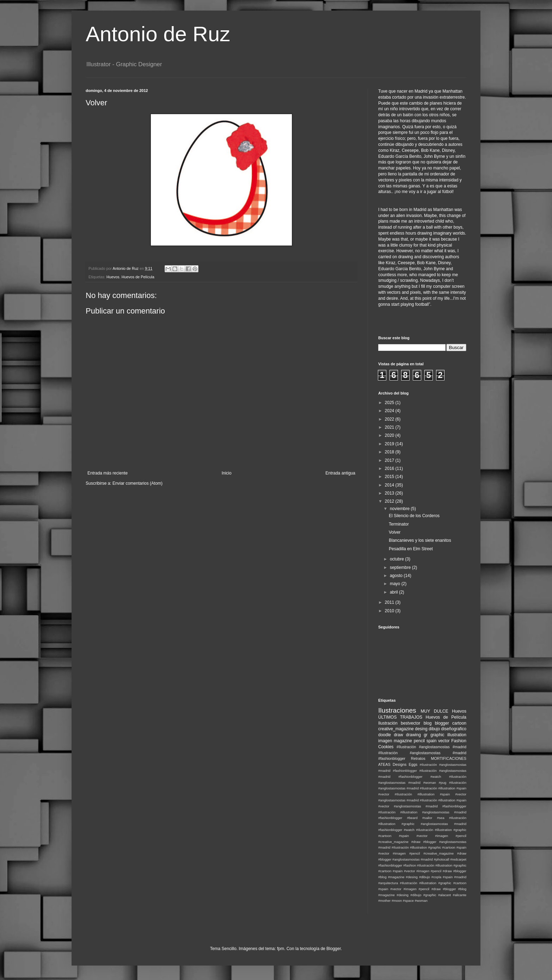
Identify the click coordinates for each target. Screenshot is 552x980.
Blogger (334, 949)
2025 (390, 403)
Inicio (227, 473)
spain (432, 741)
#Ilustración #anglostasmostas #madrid (431, 747)
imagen (385, 741)
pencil (419, 741)
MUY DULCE (435, 711)
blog (428, 723)
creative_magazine (396, 729)
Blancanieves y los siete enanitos (420, 540)
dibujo (434, 729)
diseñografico (454, 729)
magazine (403, 741)
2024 (390, 411)
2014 (390, 485)
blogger (442, 723)
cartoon (459, 723)
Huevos (113, 277)
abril (394, 592)
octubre (397, 559)
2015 (390, 477)
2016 (390, 469)
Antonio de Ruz (158, 34)
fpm (281, 949)
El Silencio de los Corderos (414, 516)
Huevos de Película (138, 277)
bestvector (410, 723)
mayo (396, 584)
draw (398, 735)
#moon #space (403, 901)
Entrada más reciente (108, 473)
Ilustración (388, 723)
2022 (390, 419)
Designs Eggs (405, 764)
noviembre (400, 509)
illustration (457, 735)
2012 (390, 501)
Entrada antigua (340, 473)
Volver (395, 532)
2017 (390, 460)
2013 (390, 493)
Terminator (399, 524)
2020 (390, 435)
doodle (385, 735)
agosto (397, 576)
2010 (390, 611)
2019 (390, 444)
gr (426, 735)
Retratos (418, 758)
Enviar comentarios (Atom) (137, 483)
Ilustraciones (397, 710)
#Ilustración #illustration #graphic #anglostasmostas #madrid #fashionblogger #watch (422, 824)
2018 (390, 452)
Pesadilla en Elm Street (411, 549)
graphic (437, 735)
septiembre (401, 567)
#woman (421, 901)
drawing (413, 735)
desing (421, 729)
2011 (390, 602)
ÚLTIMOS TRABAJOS (400, 717)
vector (444, 741)
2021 (390, 427)
